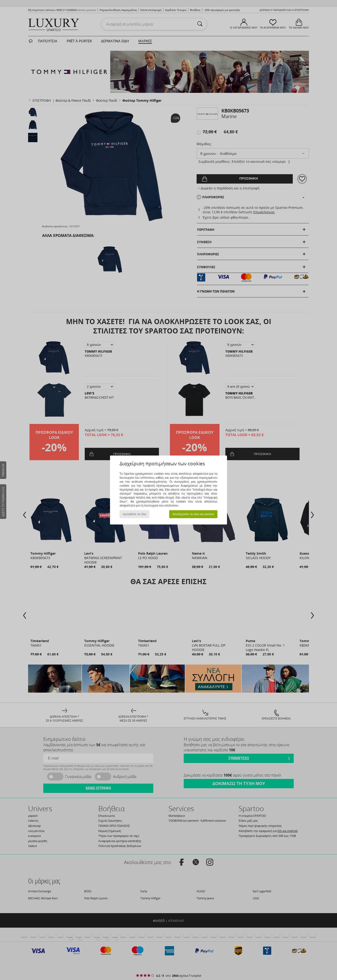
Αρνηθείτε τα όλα (135, 514)
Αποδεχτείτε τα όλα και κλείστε (193, 514)
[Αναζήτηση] (200, 24)
